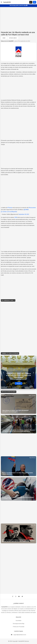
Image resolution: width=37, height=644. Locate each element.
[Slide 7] (22, 387)
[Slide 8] (25, 387)
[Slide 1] (7, 387)
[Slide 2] (10, 387)
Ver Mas (19, 383)
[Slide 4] (15, 387)
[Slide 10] (30, 387)
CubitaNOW (7, 2)
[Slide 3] (12, 387)
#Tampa (10, 208)
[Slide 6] (20, 387)
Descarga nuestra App (19, 624)
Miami (4, 38)
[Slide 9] (27, 387)
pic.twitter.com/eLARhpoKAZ (9, 212)
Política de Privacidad (19, 627)
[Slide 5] (17, 387)
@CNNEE (26, 210)
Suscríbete (18, 621)
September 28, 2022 (24, 214)
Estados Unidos (13, 38)
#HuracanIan (32, 208)
